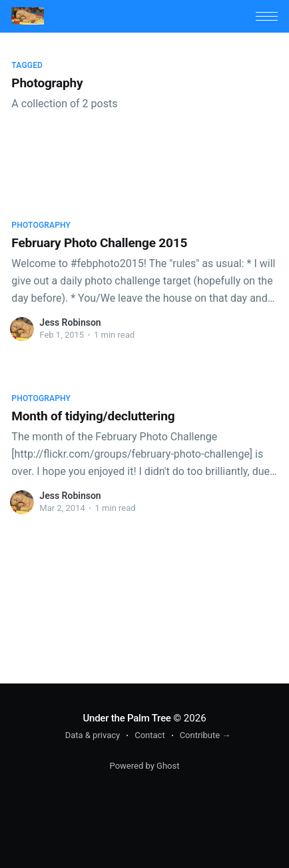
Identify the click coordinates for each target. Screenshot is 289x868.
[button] (267, 16)
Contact (149, 735)
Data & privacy (93, 735)
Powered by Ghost (145, 766)
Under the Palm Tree (127, 718)
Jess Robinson (70, 322)
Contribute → (205, 735)
